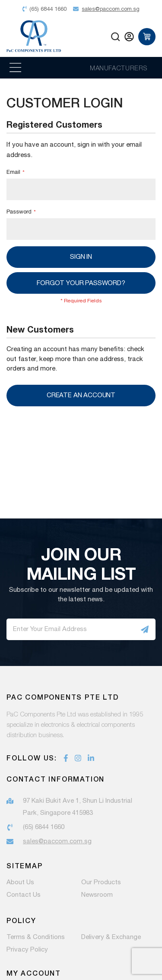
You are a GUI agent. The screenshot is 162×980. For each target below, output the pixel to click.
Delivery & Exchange (111, 937)
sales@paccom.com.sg (57, 841)
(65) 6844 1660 (44, 827)
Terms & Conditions (36, 937)
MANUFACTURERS (119, 68)
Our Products (101, 883)
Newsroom (97, 895)
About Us (20, 883)
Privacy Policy (27, 950)
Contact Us (24, 895)
